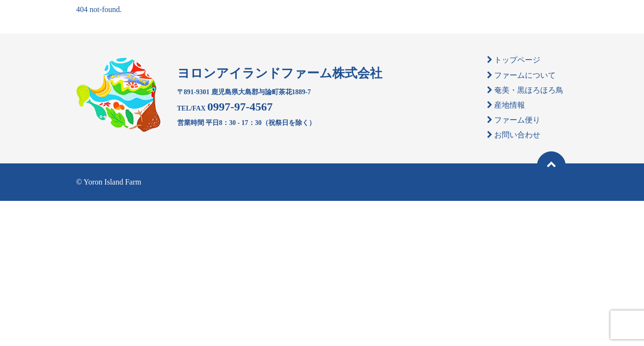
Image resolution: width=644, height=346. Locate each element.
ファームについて (525, 75)
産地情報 (510, 105)
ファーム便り (517, 120)
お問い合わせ (517, 135)
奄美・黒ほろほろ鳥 (529, 90)
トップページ (517, 60)
